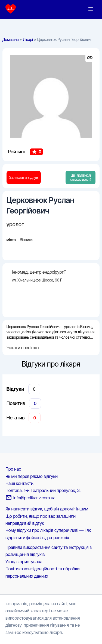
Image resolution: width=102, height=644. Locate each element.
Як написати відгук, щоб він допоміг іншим (47, 509)
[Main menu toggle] (91, 9)
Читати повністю (23, 348)
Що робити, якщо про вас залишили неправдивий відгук (41, 520)
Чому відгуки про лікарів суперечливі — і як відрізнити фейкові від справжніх (48, 534)
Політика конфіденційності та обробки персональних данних (43, 572)
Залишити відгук (24, 177)
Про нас (13, 469)
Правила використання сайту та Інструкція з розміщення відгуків (48, 551)
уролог (15, 224)
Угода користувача (24, 562)
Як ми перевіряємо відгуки (32, 476)
